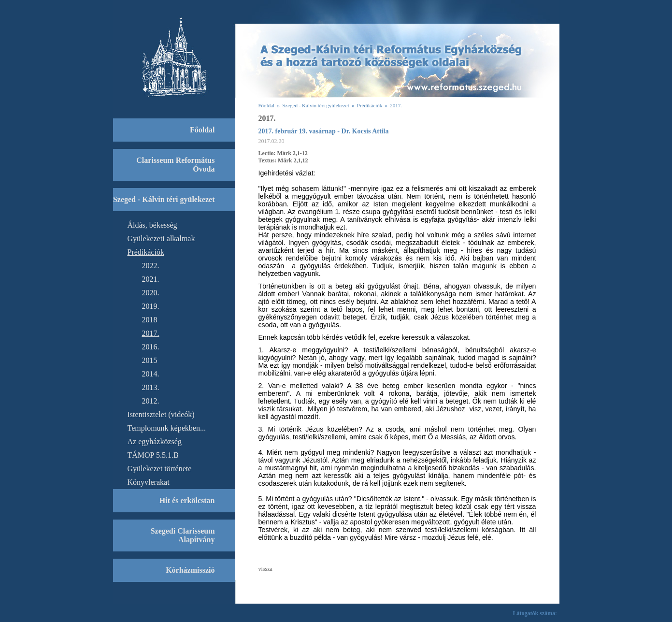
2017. (396, 105)
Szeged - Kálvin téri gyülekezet (316, 105)
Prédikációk (370, 105)
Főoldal (267, 105)
